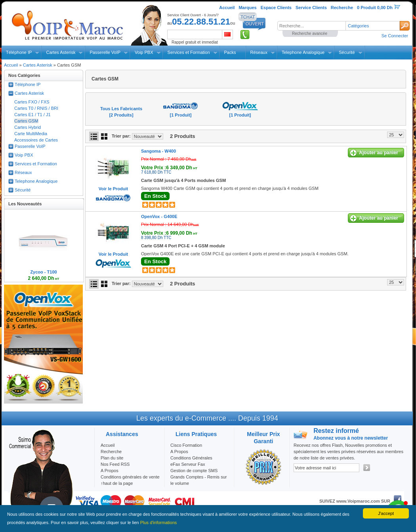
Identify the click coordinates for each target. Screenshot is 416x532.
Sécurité (347, 52)
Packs (230, 52)
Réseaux (259, 52)
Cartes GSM (26, 121)
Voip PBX (144, 52)
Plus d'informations (159, 522)
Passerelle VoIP (105, 52)
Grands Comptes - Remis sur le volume (198, 480)
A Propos (179, 452)
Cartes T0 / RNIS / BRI (36, 108)
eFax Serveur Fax (188, 464)
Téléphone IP (19, 52)
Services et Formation (189, 52)
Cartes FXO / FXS (32, 102)
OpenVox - (159, 216)
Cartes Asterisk (61, 52)
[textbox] (311, 26)
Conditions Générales (191, 458)
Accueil (11, 65)
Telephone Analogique (303, 52)
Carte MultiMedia (31, 134)
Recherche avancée (310, 33)
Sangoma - (158, 151)
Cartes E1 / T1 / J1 (32, 115)
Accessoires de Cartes (36, 140)
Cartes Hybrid (28, 127)
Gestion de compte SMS (194, 471)
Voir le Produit (113, 189)
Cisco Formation (186, 445)
